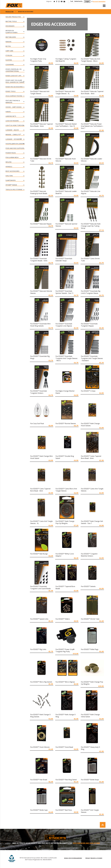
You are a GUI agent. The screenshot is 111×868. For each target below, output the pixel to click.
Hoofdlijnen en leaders (15, 144)
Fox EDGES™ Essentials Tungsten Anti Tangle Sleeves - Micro (66, 358)
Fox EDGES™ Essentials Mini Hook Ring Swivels (40, 325)
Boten (8, 46)
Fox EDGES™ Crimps (88, 391)
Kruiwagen (10, 26)
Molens (9, 162)
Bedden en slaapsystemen (11, 31)
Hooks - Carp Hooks (14, 107)
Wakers (8, 42)
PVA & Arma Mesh (12, 157)
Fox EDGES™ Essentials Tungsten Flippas (89, 325)
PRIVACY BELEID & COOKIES (94, 858)
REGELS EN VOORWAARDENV (73, 858)
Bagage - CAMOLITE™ (13, 134)
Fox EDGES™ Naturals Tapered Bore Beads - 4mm (92, 92)
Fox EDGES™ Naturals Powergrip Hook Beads (39, 192)
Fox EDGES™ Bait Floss (64, 810)
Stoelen (9, 55)
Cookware (10, 65)
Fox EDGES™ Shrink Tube (90, 619)
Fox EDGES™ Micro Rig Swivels (41, 682)
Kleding (9, 60)
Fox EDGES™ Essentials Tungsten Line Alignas (64, 325)
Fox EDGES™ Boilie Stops (90, 780)
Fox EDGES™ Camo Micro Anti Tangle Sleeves (66, 490)
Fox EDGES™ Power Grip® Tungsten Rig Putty (65, 650)
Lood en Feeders (12, 121)
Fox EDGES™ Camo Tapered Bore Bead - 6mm (91, 457)
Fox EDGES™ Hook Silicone (40, 747)
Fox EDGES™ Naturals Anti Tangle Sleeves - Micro (90, 60)
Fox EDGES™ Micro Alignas (65, 682)
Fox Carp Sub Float (37, 423)
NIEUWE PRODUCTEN (13, 17)
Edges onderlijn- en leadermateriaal (13, 70)
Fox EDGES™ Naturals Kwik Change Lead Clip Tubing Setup (91, 226)
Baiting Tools (11, 21)
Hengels (9, 167)
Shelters (9, 176)
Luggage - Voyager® (14, 139)
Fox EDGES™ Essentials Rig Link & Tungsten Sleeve (91, 292)
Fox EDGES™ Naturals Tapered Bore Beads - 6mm (41, 125)
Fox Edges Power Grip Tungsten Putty (38, 60)
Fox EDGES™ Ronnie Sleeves (66, 423)
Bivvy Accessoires (12, 171)
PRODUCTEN (9, 12)
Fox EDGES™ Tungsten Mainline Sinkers (89, 555)
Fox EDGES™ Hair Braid (39, 780)
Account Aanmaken (99, 1)
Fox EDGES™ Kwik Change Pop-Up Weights (65, 522)
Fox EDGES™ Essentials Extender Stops (64, 260)
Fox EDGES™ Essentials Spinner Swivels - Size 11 (64, 292)
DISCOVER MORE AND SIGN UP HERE (86, 843)
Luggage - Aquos (12, 130)
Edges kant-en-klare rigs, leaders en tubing (15, 81)
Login (87, 1)
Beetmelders (11, 37)
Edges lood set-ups (13, 76)
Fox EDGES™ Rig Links (38, 649)
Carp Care (9, 51)
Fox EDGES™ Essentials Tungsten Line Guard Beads (40, 587)
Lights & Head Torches (15, 125)
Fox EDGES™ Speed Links (39, 619)
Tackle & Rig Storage (14, 189)
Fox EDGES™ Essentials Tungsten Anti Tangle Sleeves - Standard (92, 358)
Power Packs (11, 153)
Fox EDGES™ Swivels (88, 586)
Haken (8, 112)
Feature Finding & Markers (13, 101)
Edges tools (11, 91)
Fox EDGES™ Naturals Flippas (41, 224)
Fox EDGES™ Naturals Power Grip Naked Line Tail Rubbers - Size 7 (92, 126)
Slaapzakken (11, 180)
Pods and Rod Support (15, 148)
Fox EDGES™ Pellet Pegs (90, 649)
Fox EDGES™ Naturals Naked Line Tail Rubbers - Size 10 (66, 125)
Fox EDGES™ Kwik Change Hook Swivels (90, 425)
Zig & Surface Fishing (14, 96)
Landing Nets (11, 116)
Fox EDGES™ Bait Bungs (39, 554)
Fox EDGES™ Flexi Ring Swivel (66, 780)
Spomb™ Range (11, 185)
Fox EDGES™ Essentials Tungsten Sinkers (39, 392)
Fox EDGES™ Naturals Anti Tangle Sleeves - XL (65, 92)
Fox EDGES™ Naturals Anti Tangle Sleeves (40, 92)
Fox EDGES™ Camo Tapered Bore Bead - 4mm (40, 490)
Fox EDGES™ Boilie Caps (39, 810)
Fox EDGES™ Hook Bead (64, 747)
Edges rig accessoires (14, 87)
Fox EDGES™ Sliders (63, 619)
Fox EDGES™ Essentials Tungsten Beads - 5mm (39, 260)
